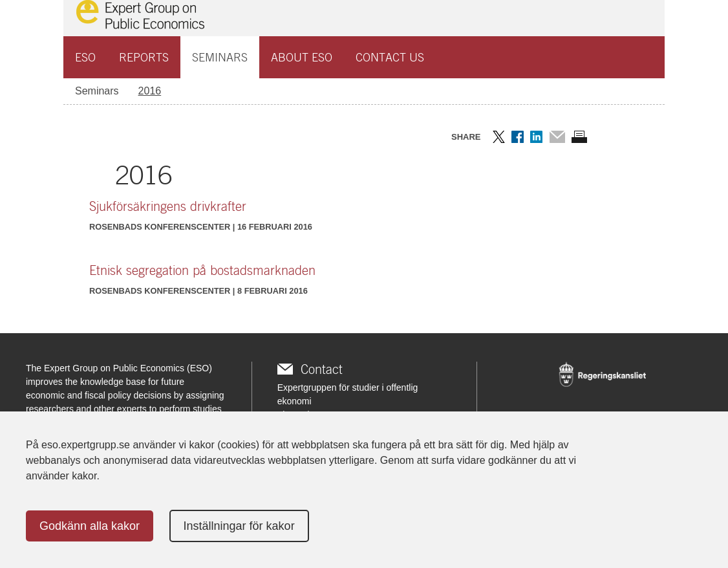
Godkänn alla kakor (90, 526)
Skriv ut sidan (579, 137)
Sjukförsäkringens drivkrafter (168, 206)
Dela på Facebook (518, 137)
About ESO (302, 57)
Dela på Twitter (499, 137)
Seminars (220, 57)
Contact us (390, 57)
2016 (150, 91)
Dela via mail (557, 137)
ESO (85, 57)
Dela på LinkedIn (536, 137)
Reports (144, 57)
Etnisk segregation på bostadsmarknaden (202, 270)
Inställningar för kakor (239, 526)
